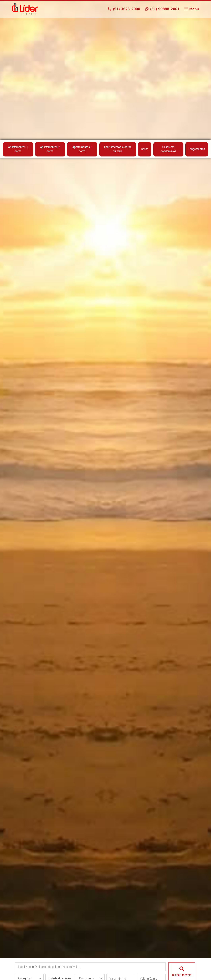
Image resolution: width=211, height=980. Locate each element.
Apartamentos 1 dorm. (18, 9)
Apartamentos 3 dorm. (82, 9)
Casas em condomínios (168, 9)
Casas (145, 9)
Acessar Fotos (106, 970)
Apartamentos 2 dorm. (50, 9)
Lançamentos (197, 9)
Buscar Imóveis (182, 832)
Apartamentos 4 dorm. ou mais (118, 9)
